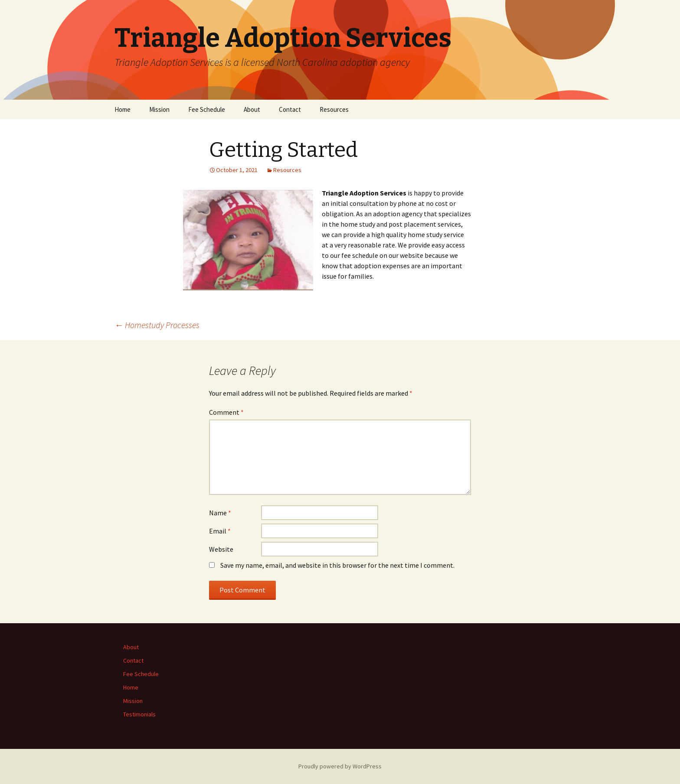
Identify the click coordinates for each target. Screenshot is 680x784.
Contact (290, 109)
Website (221, 549)
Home (123, 109)
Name (220, 513)
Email (220, 531)
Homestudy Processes (157, 325)
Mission (159, 109)
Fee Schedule (207, 109)
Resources (334, 109)
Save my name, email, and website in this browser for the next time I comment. (337, 565)
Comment (226, 412)
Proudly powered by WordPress (340, 766)
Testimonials (139, 714)
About (252, 109)
